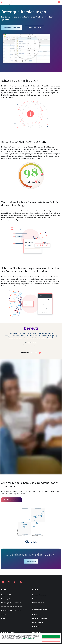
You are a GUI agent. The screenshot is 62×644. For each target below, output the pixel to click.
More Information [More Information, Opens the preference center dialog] (51, 640)
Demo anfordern (31, 561)
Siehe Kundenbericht (30, 353)
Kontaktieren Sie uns (34, 28)
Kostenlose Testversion (12, 28)
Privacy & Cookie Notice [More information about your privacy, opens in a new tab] (28, 638)
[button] (59, 2)
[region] (31, 639)
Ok (51, 636)
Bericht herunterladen (11, 500)
